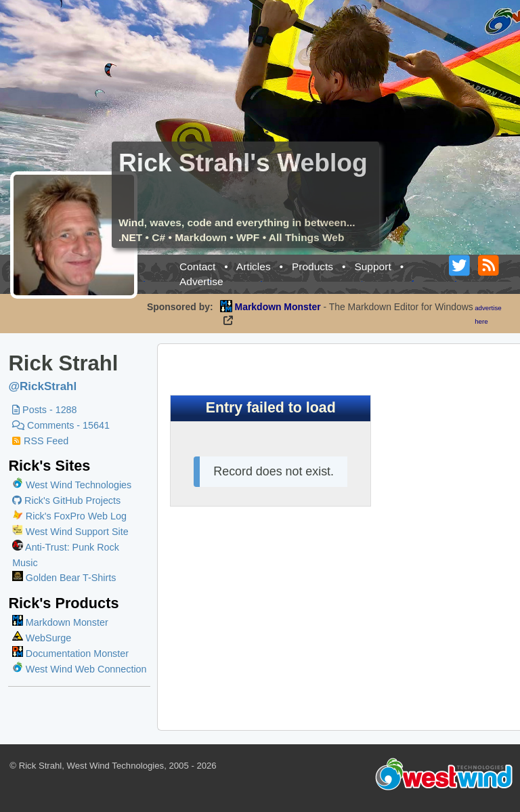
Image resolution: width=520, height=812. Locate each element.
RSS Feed (40, 441)
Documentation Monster (70, 654)
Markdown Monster (60, 622)
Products (312, 266)
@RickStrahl (42, 386)
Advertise (201, 281)
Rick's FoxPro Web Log (69, 516)
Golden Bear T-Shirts (64, 578)
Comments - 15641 (61, 425)
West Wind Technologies (79, 485)
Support (372, 266)
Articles (254, 266)
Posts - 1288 (44, 410)
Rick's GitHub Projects (66, 500)
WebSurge (42, 638)
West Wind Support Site (70, 532)
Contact (197, 266)
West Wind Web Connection (79, 669)
